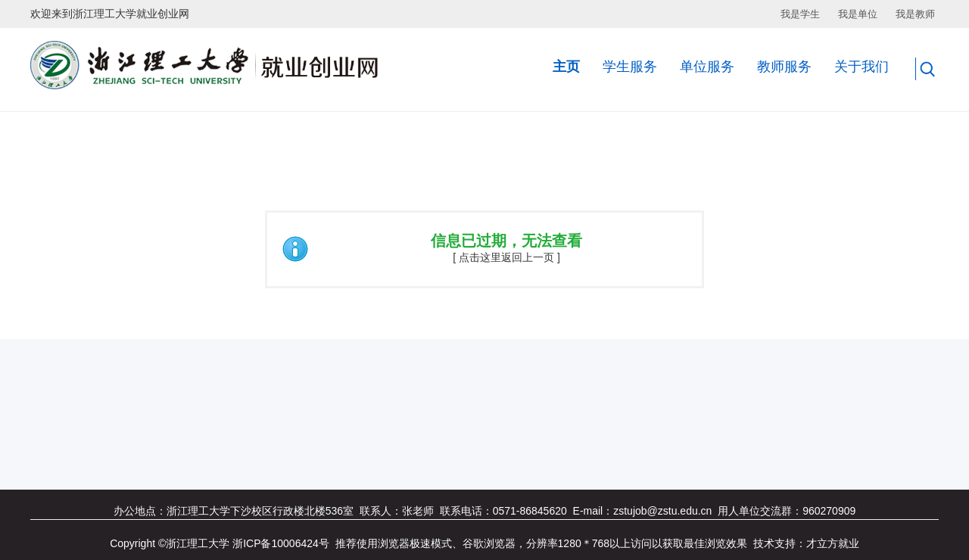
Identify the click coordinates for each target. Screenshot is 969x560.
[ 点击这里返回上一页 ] (506, 257)
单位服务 (707, 67)
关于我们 (862, 67)
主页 (566, 67)
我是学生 (800, 14)
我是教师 (915, 14)
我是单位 (858, 14)
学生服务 (630, 67)
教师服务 (784, 67)
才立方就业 (833, 543)
